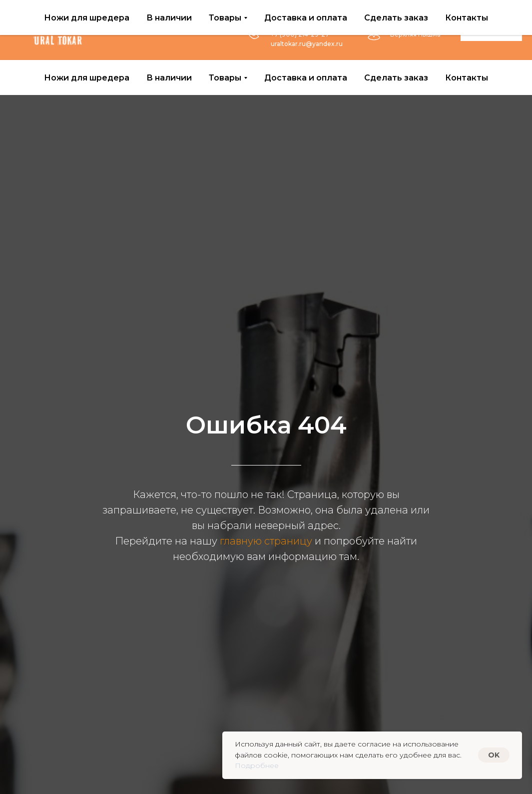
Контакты (467, 78)
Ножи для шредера (87, 78)
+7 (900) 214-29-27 (300, 34)
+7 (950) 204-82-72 (301, 25)
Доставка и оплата (306, 78)
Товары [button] (225, 78)
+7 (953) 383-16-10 (298, 16)
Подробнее (257, 765)
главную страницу (266, 541)
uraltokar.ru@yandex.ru (307, 44)
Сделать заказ (396, 78)
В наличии (169, 78)
